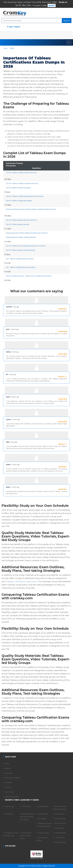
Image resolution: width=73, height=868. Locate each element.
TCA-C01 (21, 173)
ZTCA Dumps (59, 828)
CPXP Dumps (26, 806)
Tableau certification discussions (22, 582)
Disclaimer (9, 782)
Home (6, 48)
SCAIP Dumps (10, 806)
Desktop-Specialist (27, 233)
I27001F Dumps (60, 819)
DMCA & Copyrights (12, 797)
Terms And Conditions (13, 778)
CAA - (20, 259)
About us (8, 768)
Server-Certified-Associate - (29, 276)
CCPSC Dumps (43, 806)
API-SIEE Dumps (60, 823)
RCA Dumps (42, 819)
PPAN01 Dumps (60, 842)
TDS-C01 (21, 220)
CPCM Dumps (60, 814)
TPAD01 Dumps (44, 833)
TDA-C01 (25, 196)
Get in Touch (9, 792)
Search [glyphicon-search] (67, 21)
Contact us (9, 787)
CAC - (21, 267)
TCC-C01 (22, 183)
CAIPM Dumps (43, 814)
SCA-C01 (26, 246)
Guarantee (9, 773)
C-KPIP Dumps (60, 838)
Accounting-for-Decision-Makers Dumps (26, 836)
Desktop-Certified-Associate (31, 209)
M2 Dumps (9, 814)
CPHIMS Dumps (60, 833)
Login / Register (14, 27)
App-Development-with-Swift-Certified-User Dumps (27, 817)
